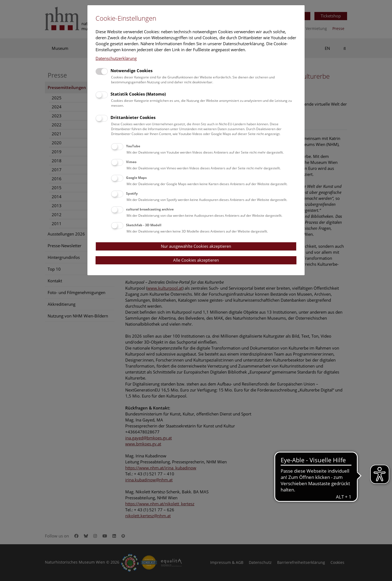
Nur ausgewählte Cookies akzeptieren (196, 246)
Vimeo (131, 162)
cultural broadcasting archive (150, 209)
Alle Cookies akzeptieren (196, 260)
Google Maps (136, 178)
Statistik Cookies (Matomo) (138, 94)
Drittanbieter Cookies (133, 117)
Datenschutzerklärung (116, 58)
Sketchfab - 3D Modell (144, 225)
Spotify (132, 193)
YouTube (133, 146)
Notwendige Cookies (131, 71)
